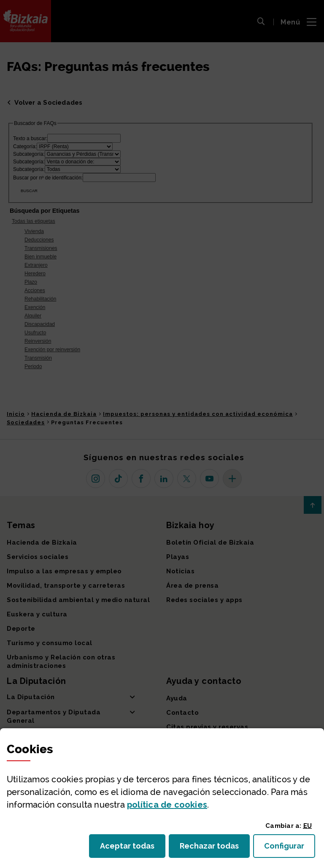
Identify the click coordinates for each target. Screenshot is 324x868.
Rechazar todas (215, 848)
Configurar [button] (290, 848)
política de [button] (167, 805)
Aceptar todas (133, 848)
